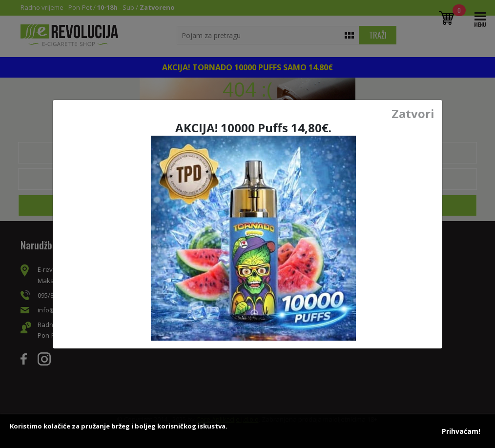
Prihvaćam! (461, 431)
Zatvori (413, 114)
